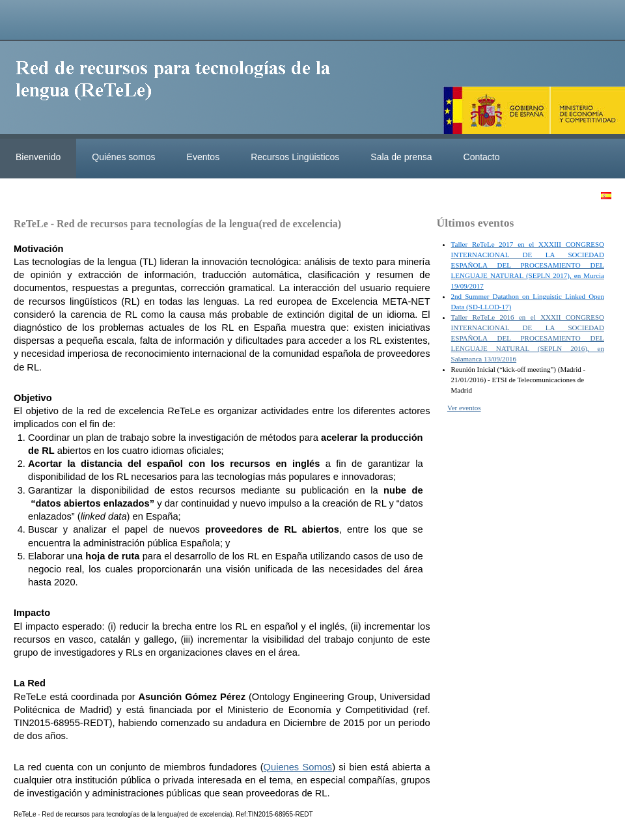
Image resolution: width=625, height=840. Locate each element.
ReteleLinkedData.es (179, 90)
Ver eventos (464, 408)
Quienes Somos (298, 767)
